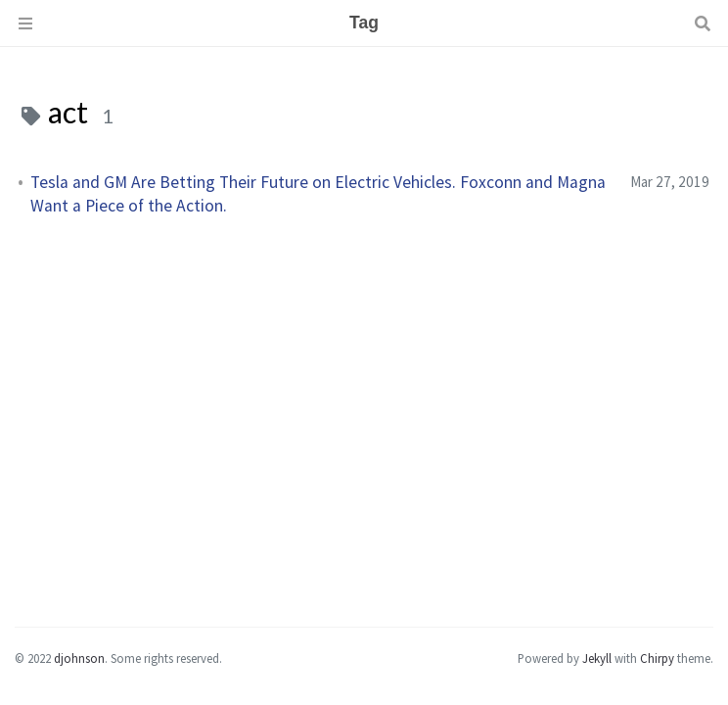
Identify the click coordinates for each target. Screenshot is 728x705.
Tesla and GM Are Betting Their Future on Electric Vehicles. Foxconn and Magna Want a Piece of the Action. (318, 194)
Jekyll (597, 658)
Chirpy (657, 658)
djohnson (79, 658)
